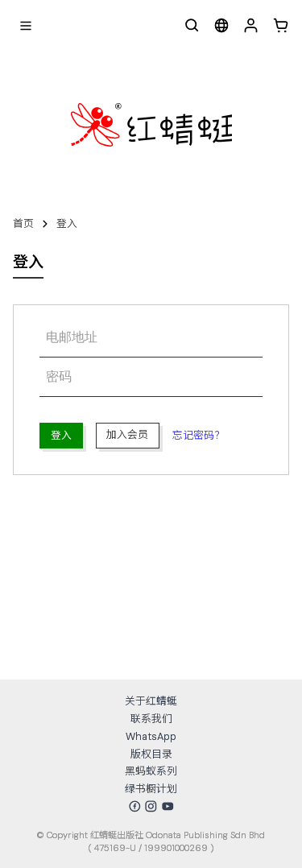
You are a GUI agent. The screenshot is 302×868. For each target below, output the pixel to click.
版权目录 (151, 754)
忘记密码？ (199, 435)
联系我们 (151, 719)
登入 (67, 223)
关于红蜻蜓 (151, 701)
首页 (23, 223)
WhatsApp (151, 736)
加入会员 (127, 434)
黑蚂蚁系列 (151, 771)
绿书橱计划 (151, 789)
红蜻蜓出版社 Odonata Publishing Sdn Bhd (178, 835)
